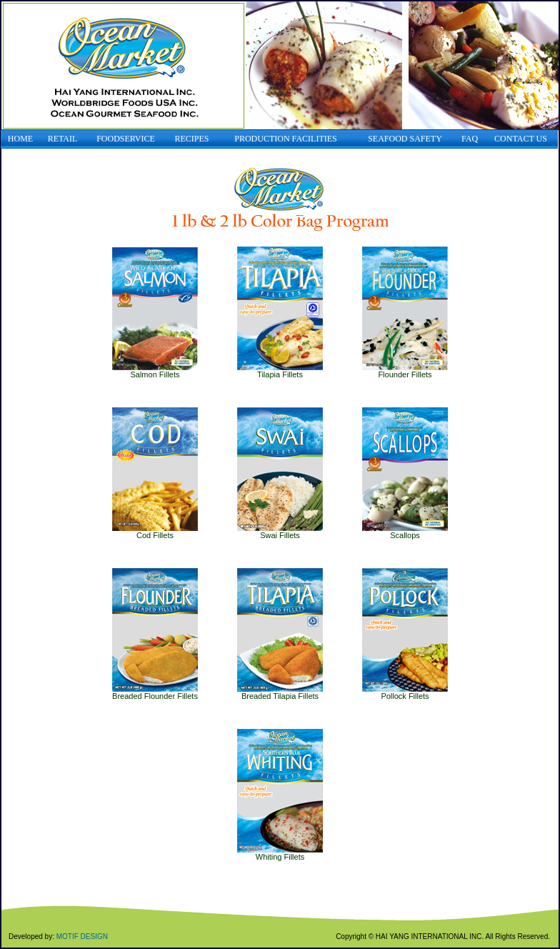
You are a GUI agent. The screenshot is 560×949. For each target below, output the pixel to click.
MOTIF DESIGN (82, 936)
